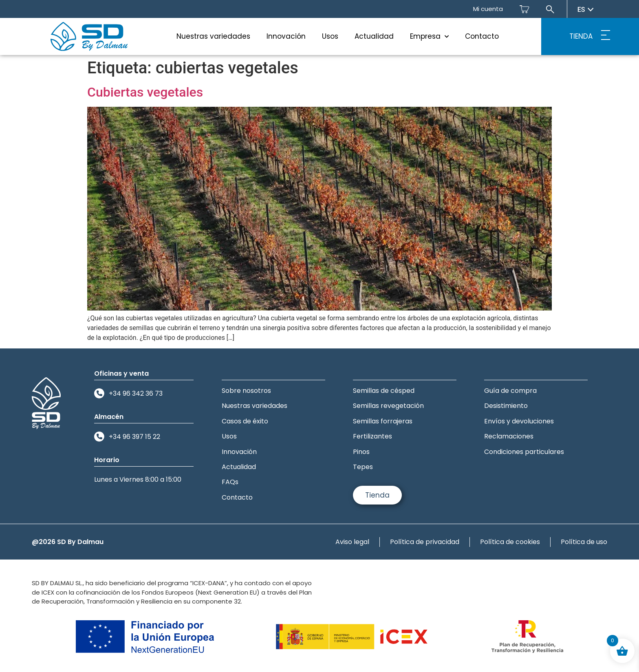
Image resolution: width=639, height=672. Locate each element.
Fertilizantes (372, 436)
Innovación (286, 36)
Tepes (363, 467)
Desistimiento (506, 406)
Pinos (361, 452)
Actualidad (374, 36)
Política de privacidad (425, 542)
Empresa (429, 37)
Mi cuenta (488, 9)
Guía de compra (510, 391)
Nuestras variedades (213, 36)
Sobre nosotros (246, 391)
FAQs (230, 482)
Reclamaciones (509, 436)
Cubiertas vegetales (145, 92)
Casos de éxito (245, 421)
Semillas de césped (384, 391)
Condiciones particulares (524, 452)
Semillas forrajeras (383, 421)
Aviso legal (352, 542)
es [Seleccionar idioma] (586, 10)
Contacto (482, 36)
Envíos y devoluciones (519, 421)
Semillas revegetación (388, 406)
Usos (330, 36)
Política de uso (584, 542)
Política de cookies (510, 542)
